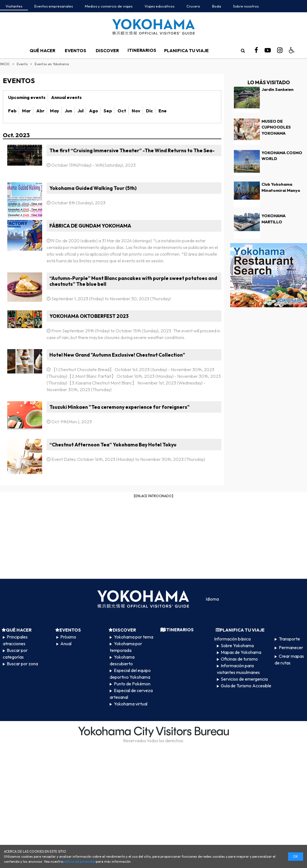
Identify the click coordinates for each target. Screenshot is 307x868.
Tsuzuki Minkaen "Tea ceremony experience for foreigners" (119, 407)
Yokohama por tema (134, 637)
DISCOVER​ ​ (108, 50)
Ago (93, 111)
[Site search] (243, 50)
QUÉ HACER (42, 50)
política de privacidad (79, 861)
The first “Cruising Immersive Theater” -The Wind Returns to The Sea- (132, 150)
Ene (163, 111)
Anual (66, 644)
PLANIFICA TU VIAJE (186, 50)
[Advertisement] (153, 538)
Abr (40, 111)
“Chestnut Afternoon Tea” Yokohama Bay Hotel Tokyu (113, 445)
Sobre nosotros (246, 6)
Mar (26, 111)
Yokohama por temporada (126, 647)
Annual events (66, 97)
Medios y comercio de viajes (109, 6)
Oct (122, 111)
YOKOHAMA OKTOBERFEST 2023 (89, 316)
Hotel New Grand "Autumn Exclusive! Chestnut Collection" (117, 355)
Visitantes (14, 6)
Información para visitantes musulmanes (238, 669)
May (55, 111)
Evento (22, 64)
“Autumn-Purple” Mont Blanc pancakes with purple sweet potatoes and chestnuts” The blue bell (133, 281)
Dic (149, 111)
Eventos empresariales (54, 6)
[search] (243, 50)
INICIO (5, 64)
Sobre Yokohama (237, 645)
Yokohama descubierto (122, 660)
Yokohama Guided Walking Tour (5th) (93, 188)
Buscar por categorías (15, 654)
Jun (68, 111)
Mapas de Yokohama (241, 652)
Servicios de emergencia (244, 679)
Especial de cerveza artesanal (131, 694)
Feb (12, 111)
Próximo (68, 637)
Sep (108, 111)
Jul (81, 111)
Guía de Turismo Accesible (246, 686)
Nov (136, 111)
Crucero (193, 6)
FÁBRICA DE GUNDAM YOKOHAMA (90, 226)
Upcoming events (27, 97)
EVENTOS (75, 50)
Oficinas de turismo (239, 659)
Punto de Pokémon (132, 684)
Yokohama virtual (131, 704)
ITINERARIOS (142, 50)
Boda (217, 6)
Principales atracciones (15, 640)
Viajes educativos (160, 6)
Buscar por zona (22, 664)
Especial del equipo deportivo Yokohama (130, 674)
